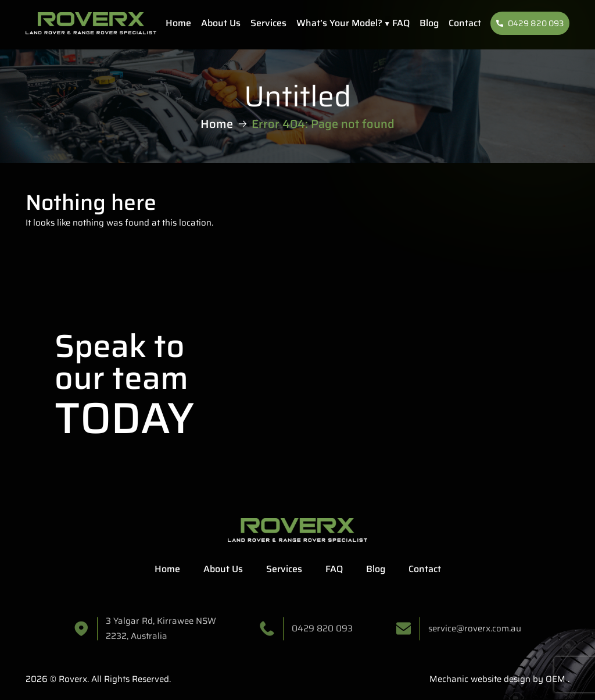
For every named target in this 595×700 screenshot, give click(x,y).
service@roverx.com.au (475, 632)
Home (178, 23)
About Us (221, 23)
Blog (429, 23)
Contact (465, 23)
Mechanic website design (480, 679)
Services (268, 23)
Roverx (73, 679)
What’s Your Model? (339, 23)
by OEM (548, 679)
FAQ (401, 23)
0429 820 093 (530, 23)
